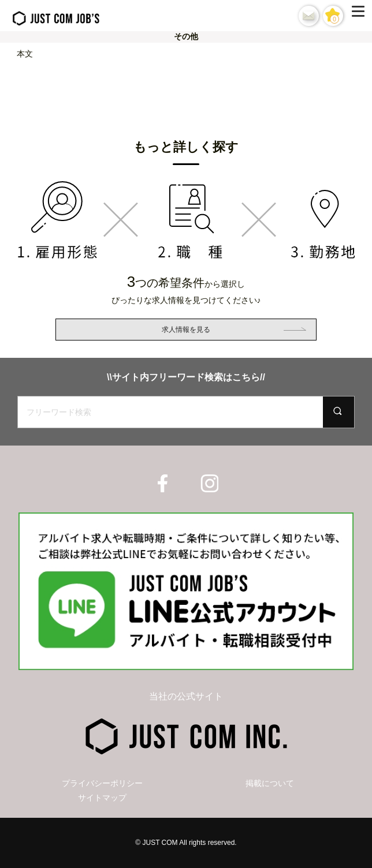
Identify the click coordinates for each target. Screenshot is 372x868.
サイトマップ (102, 798)
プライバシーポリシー (102, 783)
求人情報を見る (186, 330)
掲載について (270, 783)
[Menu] (360, 16)
